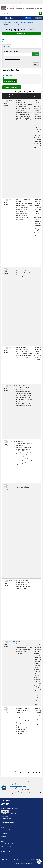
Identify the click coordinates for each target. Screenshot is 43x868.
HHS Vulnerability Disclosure (9, 844)
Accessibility (5, 836)
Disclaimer (4, 839)
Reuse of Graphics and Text (9, 849)
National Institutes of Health (10, 860)
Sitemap (3, 827)
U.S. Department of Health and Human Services (21, 858)
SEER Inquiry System (10, 25)
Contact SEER (5, 816)
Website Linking (6, 851)
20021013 (12, 580)
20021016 (12, 385)
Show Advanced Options (13, 59)
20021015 (12, 441)
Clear (36, 64)
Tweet (33, 18)
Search (36, 54)
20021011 (12, 708)
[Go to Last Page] (39, 92)
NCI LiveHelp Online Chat (8, 819)
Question (19, 97)
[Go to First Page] (13, 92)
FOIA (2, 841)
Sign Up (5, 811)
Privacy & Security (6, 846)
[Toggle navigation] (8, 18)
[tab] (7, 46)
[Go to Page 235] (36, 92)
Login (4, 42)
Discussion (37, 97)
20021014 (12, 485)
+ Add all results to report (11, 87)
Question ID (12, 96)
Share (29, 18)
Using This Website (7, 830)
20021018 (12, 269)
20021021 (12, 100)
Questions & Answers (27, 22)
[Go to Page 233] (16, 92)
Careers (3, 825)
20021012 (12, 642)
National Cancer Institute (27, 860)
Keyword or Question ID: (11, 51)
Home (4, 22)
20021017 (12, 347)
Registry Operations (13, 22)
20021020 (12, 199)
